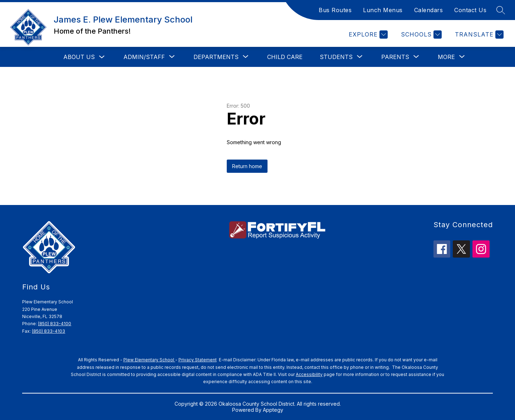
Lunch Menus (383, 10)
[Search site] (501, 10)
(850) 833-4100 (55, 324)
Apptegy (273, 410)
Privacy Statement (198, 360)
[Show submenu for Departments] (216, 57)
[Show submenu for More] (446, 57)
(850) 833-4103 (48, 331)
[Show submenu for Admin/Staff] (144, 57)
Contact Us (470, 10)
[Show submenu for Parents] (395, 57)
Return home (247, 166)
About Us (79, 57)
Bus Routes (335, 10)
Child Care (285, 57)
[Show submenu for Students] (336, 57)
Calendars (429, 10)
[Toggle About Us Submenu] (102, 57)
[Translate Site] (478, 35)
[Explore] (367, 35)
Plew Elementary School (149, 360)
